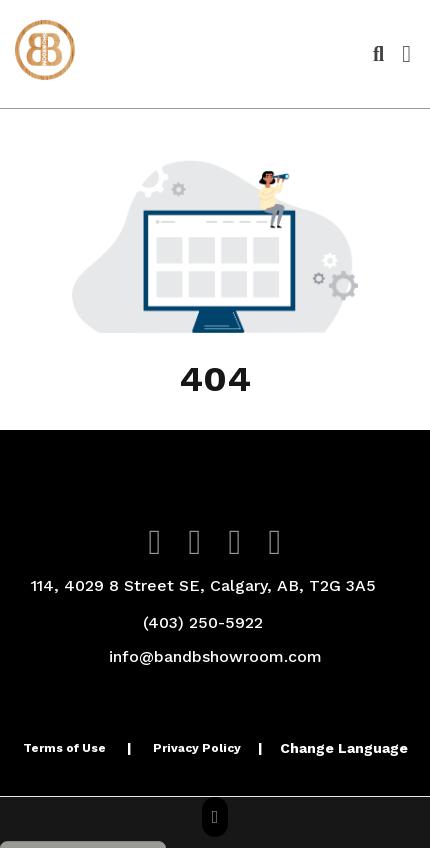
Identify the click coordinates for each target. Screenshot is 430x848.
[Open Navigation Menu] (406, 54)
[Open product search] (378, 54)
